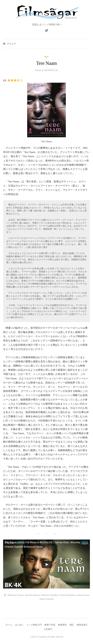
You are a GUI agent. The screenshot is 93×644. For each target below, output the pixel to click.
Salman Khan (83, 595)
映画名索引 (82, 625)
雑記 (72, 625)
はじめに (19, 625)
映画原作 (62, 625)
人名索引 (48, 629)
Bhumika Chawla (16, 595)
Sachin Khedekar (67, 595)
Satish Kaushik (46, 599)
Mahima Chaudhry (50, 595)
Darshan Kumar (32, 595)
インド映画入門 (34, 625)
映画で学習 (50, 625)
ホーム (9, 625)
